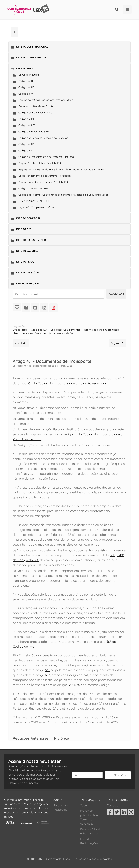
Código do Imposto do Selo (34, 132)
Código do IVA (26, 94)
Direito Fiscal (26, 68)
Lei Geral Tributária (29, 75)
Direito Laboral (27, 251)
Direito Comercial (28, 218)
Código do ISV (26, 151)
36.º (71, 685)
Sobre (84, 805)
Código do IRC (26, 87)
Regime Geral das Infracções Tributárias (41, 163)
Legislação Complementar (65, 330)
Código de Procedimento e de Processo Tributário (46, 157)
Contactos (113, 805)
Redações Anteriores (31, 738)
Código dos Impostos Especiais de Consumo (43, 138)
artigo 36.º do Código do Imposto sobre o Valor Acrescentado (62, 383)
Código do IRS (26, 81)
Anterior (21, 343)
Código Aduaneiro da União (34, 188)
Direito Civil (25, 229)
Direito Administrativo (32, 58)
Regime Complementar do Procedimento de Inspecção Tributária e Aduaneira (62, 169)
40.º (79, 685)
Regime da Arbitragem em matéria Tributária (44, 182)
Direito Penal (25, 262)
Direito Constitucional (32, 47)
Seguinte (118, 343)
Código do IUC (26, 144)
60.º (48, 675)
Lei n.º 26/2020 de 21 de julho (35, 201)
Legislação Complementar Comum (38, 207)
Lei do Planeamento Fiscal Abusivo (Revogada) (45, 176)
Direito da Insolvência (31, 240)
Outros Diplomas (28, 283)
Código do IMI (26, 119)
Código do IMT (27, 125)
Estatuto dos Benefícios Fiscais (36, 106)
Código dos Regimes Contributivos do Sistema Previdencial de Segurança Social (63, 195)
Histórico (62, 738)
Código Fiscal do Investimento (35, 113)
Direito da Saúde (27, 273)
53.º (47, 670)
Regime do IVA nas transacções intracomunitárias (46, 100)
